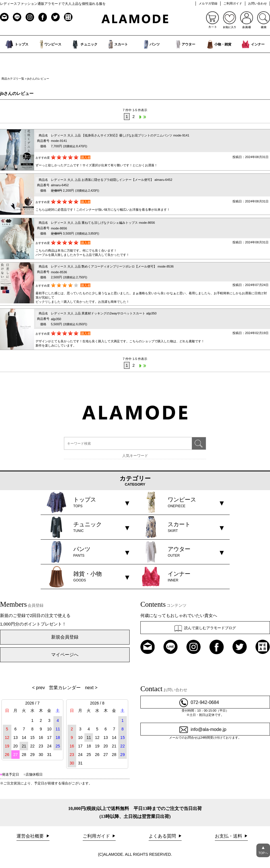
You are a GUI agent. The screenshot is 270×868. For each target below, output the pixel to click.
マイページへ (65, 655)
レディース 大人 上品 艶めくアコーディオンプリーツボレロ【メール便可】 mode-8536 (112, 266)
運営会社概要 (31, 836)
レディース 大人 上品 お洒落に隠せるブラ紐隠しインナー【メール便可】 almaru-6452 (112, 180)
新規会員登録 (65, 637)
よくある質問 (163, 836)
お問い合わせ (257, 3)
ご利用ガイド (233, 3)
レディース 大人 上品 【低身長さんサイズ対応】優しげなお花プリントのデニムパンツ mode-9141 (120, 135)
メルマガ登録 (208, 3)
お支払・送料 (229, 836)
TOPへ (263, 849)
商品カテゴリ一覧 (13, 79)
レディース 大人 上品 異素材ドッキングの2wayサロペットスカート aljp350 (104, 313)
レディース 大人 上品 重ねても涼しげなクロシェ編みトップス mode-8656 (103, 223)
